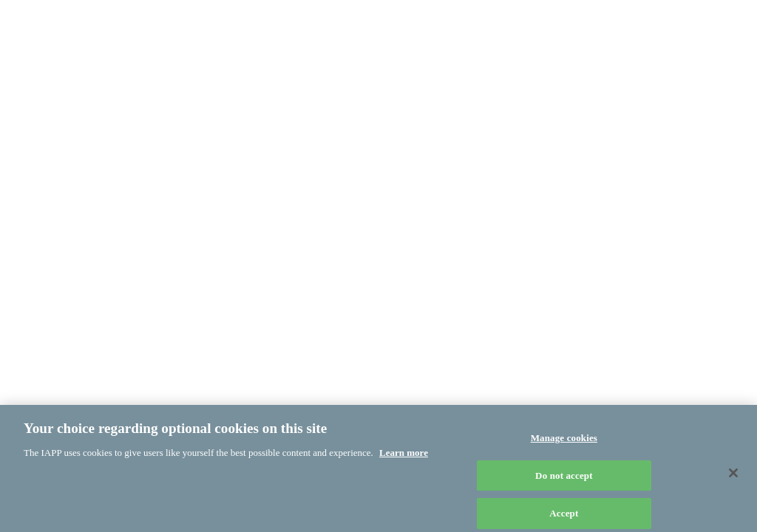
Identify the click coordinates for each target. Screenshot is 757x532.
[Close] (733, 476)
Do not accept (564, 478)
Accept (564, 516)
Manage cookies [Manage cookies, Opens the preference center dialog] (564, 441)
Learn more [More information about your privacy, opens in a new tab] (404, 456)
